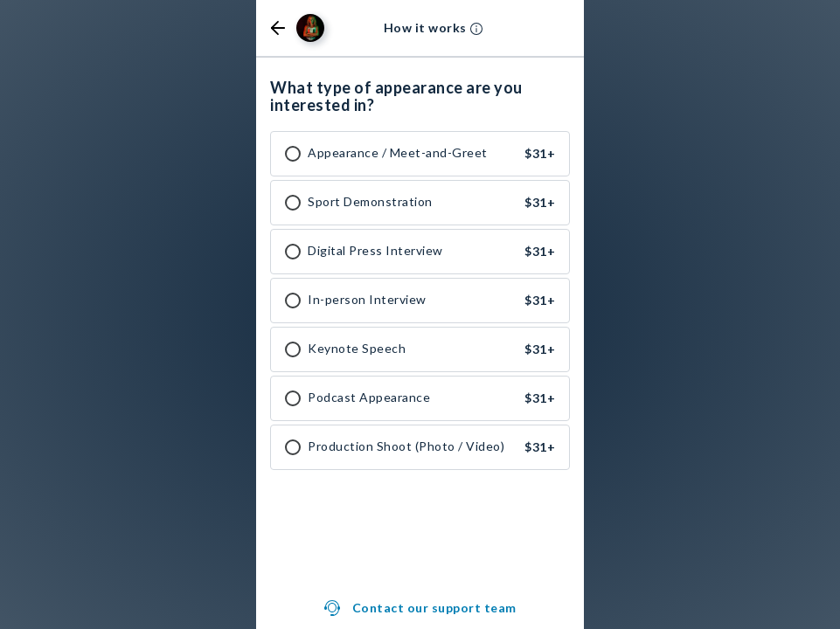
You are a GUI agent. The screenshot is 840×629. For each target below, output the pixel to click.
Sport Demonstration (370, 202)
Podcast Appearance (369, 397)
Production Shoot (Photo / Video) (406, 446)
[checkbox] (293, 154)
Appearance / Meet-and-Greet (398, 153)
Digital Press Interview (375, 251)
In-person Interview (367, 300)
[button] (278, 28)
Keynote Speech (357, 349)
